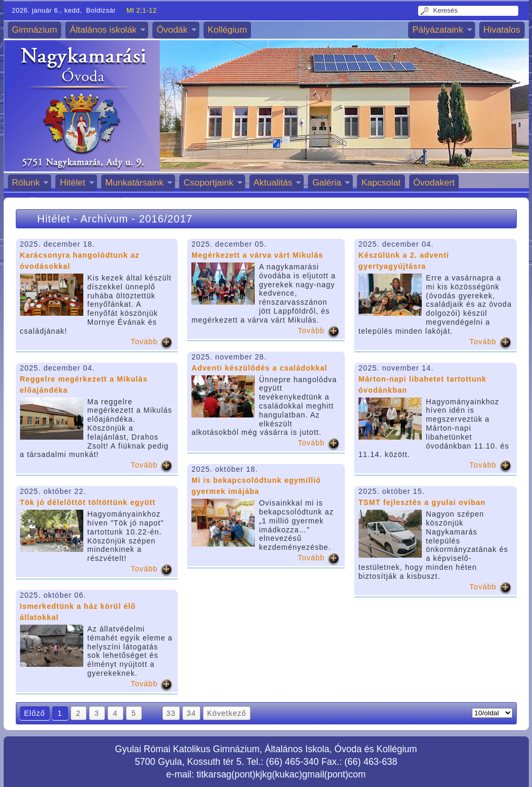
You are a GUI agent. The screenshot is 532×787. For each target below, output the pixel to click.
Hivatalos (502, 30)
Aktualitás (273, 183)
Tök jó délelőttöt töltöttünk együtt (88, 502)
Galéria (327, 183)
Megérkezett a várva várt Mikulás (257, 255)
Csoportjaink (209, 183)
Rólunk (26, 183)
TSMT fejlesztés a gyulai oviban (422, 502)
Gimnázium (35, 30)
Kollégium (228, 30)
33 (171, 713)
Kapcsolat (381, 183)
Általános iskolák (103, 30)
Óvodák (172, 30)
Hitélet (72, 183)
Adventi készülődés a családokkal (259, 368)
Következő (227, 713)
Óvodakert (434, 183)
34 (191, 713)
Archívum (104, 219)
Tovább (144, 342)
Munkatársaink (135, 183)
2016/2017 (166, 219)
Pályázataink (438, 30)
